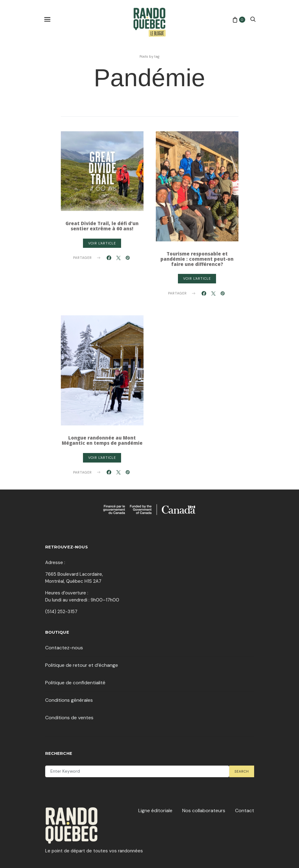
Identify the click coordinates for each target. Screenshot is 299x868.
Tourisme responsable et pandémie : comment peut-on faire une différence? (197, 259)
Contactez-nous (64, 648)
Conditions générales (69, 700)
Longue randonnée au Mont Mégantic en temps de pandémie (102, 440)
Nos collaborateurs (204, 810)
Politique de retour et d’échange (82, 665)
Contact (245, 810)
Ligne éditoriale (155, 810)
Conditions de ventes (69, 718)
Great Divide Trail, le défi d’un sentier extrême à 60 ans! (102, 226)
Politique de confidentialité (75, 683)
